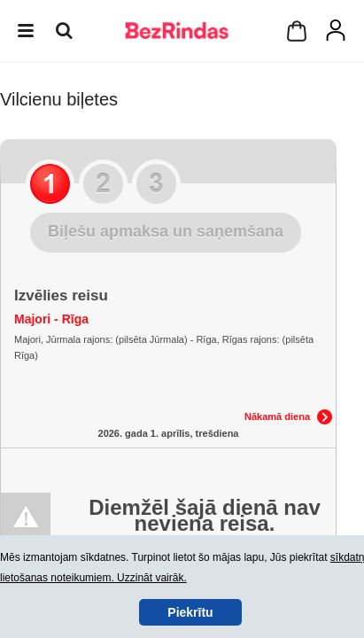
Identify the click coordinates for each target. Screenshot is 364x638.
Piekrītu (190, 612)
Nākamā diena (277, 416)
